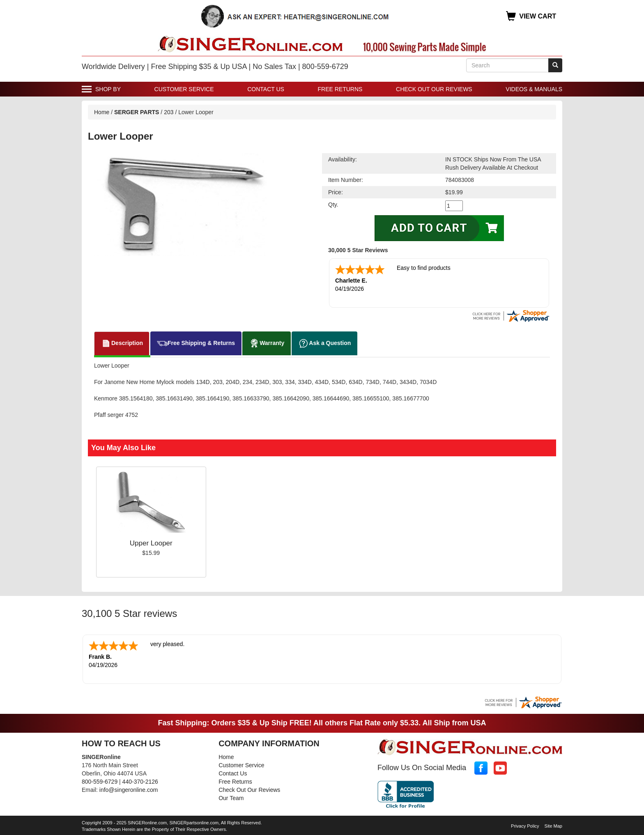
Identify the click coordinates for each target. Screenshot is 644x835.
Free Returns (340, 89)
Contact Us (266, 89)
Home (102, 112)
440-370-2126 (140, 780)
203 (169, 112)
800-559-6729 (100, 780)
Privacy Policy (525, 824)
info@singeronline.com (129, 788)
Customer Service (184, 89)
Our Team (231, 796)
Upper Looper (151, 542)
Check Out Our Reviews (434, 89)
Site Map (553, 824)
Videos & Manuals (534, 89)
